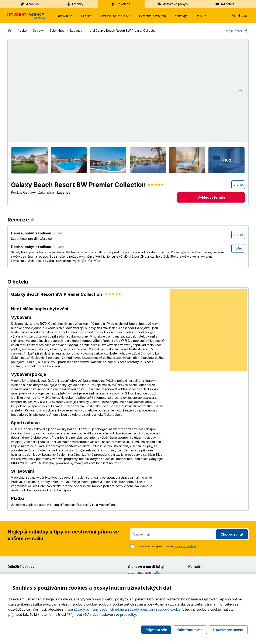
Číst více (46, 239)
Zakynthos (46, 192)
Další (202, 16)
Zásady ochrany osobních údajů (99, 609)
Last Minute (65, 16)
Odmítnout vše (190, 630)
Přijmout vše (156, 630)
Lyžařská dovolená (153, 16)
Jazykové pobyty (173, 4)
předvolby (128, 614)
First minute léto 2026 (115, 16)
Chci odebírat (232, 534)
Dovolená (120, 4)
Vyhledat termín (211, 197)
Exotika (86, 16)
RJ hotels (225, 4)
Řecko (16, 192)
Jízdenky (30, 4)
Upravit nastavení (228, 630)
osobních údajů (185, 546)
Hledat (239, 16)
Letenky (75, 4)
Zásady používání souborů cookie (154, 609)
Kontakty (181, 16)
